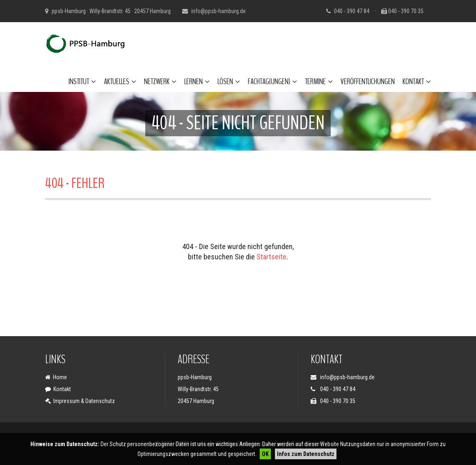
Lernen (197, 81)
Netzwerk (160, 81)
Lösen (229, 81)
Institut (82, 81)
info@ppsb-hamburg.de (219, 11)
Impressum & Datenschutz (84, 401)
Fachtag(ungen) (272, 81)
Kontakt (417, 81)
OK (265, 454)
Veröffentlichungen (368, 81)
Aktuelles (120, 81)
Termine (319, 81)
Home (60, 377)
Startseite (271, 257)
